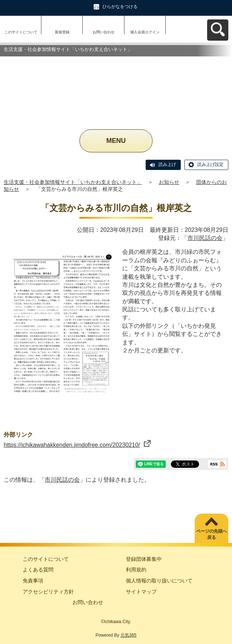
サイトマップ (141, 592)
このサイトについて (21, 32)
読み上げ (167, 164)
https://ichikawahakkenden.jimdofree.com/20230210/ (77, 445)
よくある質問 (38, 570)
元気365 (128, 635)
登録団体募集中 (144, 559)
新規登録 (62, 32)
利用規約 (136, 570)
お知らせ (169, 182)
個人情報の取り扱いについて (159, 581)
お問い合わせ (104, 32)
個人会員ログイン (145, 32)
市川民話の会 (205, 238)
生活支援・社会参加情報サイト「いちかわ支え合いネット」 (73, 182)
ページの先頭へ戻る (212, 534)
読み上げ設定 (210, 164)
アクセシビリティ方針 (48, 592)
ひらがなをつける (120, 7)
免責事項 (33, 581)
